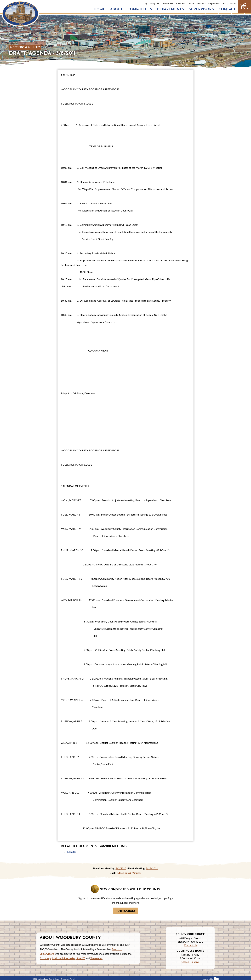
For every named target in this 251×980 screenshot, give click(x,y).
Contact (227, 9)
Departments (170, 9)
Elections (201, 4)
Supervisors (201, 9)
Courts (191, 4)
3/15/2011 (152, 868)
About (116, 9)
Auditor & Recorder (64, 958)
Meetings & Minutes (25, 47)
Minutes (72, 852)
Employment (214, 4)
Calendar (180, 4)
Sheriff (81, 958)
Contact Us (190, 945)
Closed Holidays (190, 962)
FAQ (225, 4)
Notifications (125, 911)
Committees (140, 9)
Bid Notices (168, 4)
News (233, 4)
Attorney (45, 958)
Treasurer (96, 958)
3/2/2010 (121, 868)
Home (99, 9)
